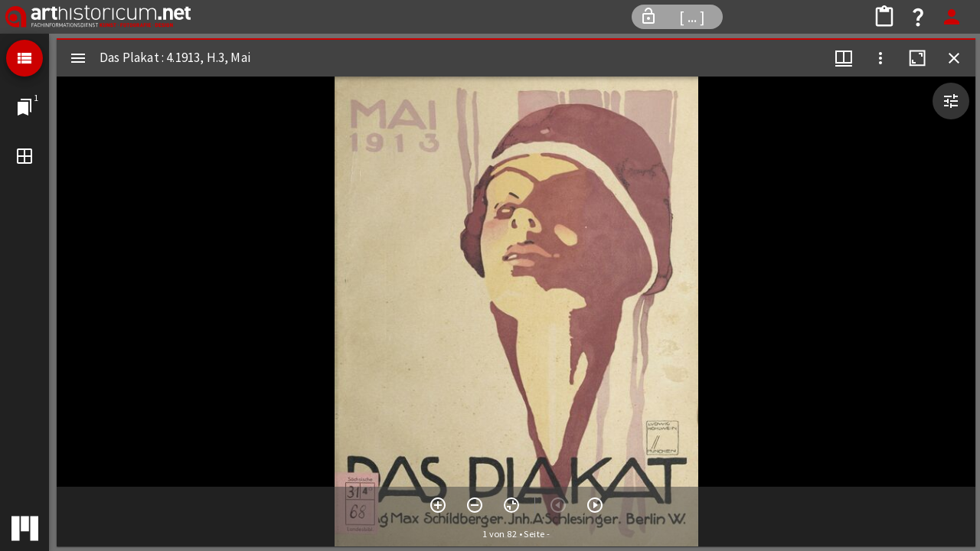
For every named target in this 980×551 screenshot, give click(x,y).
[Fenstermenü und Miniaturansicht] (844, 58)
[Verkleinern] (475, 505)
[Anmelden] (952, 17)
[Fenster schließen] (954, 58)
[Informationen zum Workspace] (677, 17)
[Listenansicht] (24, 58)
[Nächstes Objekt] (595, 505)
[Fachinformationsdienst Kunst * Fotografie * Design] (98, 17)
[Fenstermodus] (24, 156)
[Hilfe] (918, 17)
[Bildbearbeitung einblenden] (951, 101)
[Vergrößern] (438, 505)
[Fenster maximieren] (917, 58)
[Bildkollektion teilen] (884, 17)
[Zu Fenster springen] (24, 107)
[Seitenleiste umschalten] (78, 58)
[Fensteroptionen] (880, 58)
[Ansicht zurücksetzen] (511, 505)
